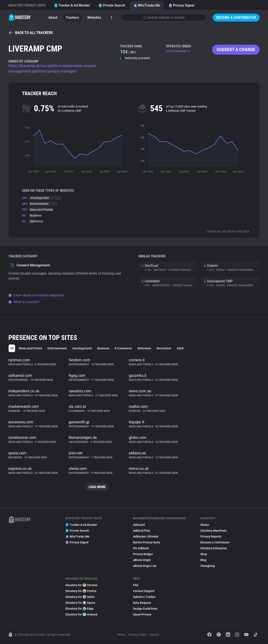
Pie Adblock (141, 548)
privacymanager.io (178, 51)
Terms (121, 635)
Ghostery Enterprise (214, 548)
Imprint (154, 635)
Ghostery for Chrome (81, 585)
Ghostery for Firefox (81, 591)
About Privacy (142, 615)
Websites (94, 17)
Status (205, 525)
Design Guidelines (145, 609)
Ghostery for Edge (79, 609)
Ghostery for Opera (80, 603)
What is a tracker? (24, 302)
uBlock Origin (142, 560)
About (53, 17)
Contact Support (144, 591)
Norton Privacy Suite (147, 543)
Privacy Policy (137, 635)
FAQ (136, 585)
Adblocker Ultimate (146, 537)
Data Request (142, 603)
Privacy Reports (211, 537)
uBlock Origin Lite (145, 566)
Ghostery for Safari (80, 597)
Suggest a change (236, 50)
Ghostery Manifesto (214, 531)
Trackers (72, 17)
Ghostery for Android (81, 615)
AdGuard (139, 525)
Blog (203, 560)
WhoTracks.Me (147, 5)
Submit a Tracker (144, 597)
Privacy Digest (181, 5)
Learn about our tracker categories (36, 295)
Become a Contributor (236, 17)
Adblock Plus (142, 531)
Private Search (112, 5)
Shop (204, 554)
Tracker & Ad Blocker (72, 5)
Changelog (208, 566)
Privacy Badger (143, 554)
